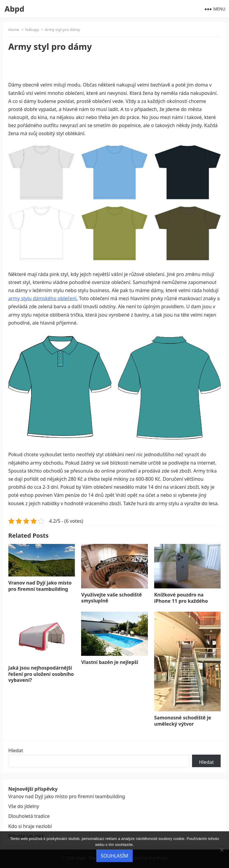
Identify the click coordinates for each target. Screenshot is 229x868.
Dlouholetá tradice (29, 816)
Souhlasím (114, 856)
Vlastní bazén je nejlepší (110, 662)
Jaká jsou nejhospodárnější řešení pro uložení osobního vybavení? (41, 674)
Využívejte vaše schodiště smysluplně (111, 598)
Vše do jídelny (24, 806)
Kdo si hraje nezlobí (30, 826)
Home (14, 30)
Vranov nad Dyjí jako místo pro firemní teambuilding (40, 586)
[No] (222, 850)
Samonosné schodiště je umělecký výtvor (183, 721)
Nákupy (32, 30)
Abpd (14, 9)
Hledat (16, 750)
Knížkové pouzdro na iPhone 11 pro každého (181, 598)
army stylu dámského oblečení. (43, 298)
